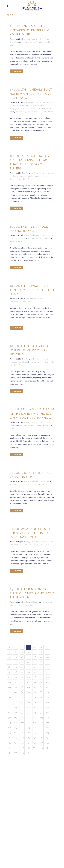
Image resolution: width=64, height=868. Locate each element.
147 (9, 753)
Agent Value (30, 39)
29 (16, 667)
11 (35, 652)
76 (48, 697)
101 (28, 717)
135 (22, 742)
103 (41, 717)
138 (41, 742)
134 (16, 742)
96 (41, 712)
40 (41, 672)
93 (22, 712)
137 (35, 742)
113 (16, 727)
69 (47, 692)
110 (41, 722)
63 (9, 692)
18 (35, 657)
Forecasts (13, 362)
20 (47, 657)
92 (16, 712)
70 (9, 697)
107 (22, 722)
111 (47, 722)
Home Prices (35, 105)
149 (22, 753)
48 (47, 677)
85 (16, 707)
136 (28, 742)
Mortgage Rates (16, 109)
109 (35, 722)
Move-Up (26, 109)
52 (28, 682)
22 (16, 662)
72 (22, 697)
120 (16, 732)
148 (16, 753)
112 (9, 727)
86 (22, 707)
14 (9, 657)
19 (41, 657)
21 (9, 662)
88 (35, 707)
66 (28, 692)
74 (35, 697)
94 (28, 712)
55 (47, 682)
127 (16, 737)
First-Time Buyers (37, 173)
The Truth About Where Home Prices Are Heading (30, 350)
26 (41, 662)
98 (9, 717)
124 (41, 732)
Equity (33, 422)
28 (9, 667)
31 (28, 667)
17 (28, 657)
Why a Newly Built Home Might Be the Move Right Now (31, 94)
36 (16, 672)
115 (28, 727)
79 (22, 702)
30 (22, 667)
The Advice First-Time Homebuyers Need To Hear (32, 290)
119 (9, 732)
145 (41, 748)
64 (16, 692)
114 (22, 727)
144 (35, 748)
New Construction (38, 109)
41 (48, 672)
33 (41, 667)
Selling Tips (14, 42)
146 (47, 748)
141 (16, 748)
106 (16, 722)
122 (28, 732)
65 (22, 692)
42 (9, 677)
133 (9, 742)
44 (22, 677)
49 (9, 682)
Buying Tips (45, 102)
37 (22, 672)
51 (22, 682)
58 (22, 687)
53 (35, 682)
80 (28, 702)
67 (35, 692)
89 (41, 707)
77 (9, 702)
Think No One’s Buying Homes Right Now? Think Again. (32, 593)
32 (35, 667)
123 (35, 732)
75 (41, 697)
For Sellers (45, 39)
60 (35, 687)
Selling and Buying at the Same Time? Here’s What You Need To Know (32, 413)
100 (22, 717)
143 (28, 748)
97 (48, 712)
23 (22, 662)
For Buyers (25, 105)
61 (41, 687)
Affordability (30, 102)
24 (28, 662)
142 (22, 748)
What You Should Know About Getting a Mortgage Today (31, 533)
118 (48, 727)
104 (47, 717)
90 (47, 707)
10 (28, 652)
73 (28, 697)
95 (35, 712)
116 (35, 727)
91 (9, 712)
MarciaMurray (27, 42)
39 (35, 672)
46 (35, 677)
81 (35, 702)
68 (41, 692)
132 (48, 737)
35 (9, 672)
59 (28, 687)
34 (48, 667)
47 (41, 677)
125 (48, 732)
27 (48, 662)
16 (22, 657)
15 (16, 657)
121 (22, 732)
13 (47, 652)
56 (9, 687)
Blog (38, 39)
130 (35, 737)
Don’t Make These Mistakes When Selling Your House (30, 30)
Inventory (44, 105)
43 (16, 677)
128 (22, 737)
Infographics (20, 238)
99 (16, 717)
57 (16, 687)
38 (28, 672)
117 (41, 727)
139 (48, 742)
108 (28, 722)
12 (41, 652)
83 (48, 702)
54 (41, 682)
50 (16, 682)
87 (28, 707)
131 (41, 737)
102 (35, 717)
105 (9, 722)
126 (9, 737)
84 (9, 707)
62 (47, 687)
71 (16, 697)
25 (35, 662)
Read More (16, 71)
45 (28, 677)
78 (16, 702)
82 (41, 702)
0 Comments (39, 42)
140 (9, 748)
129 (28, 737)
